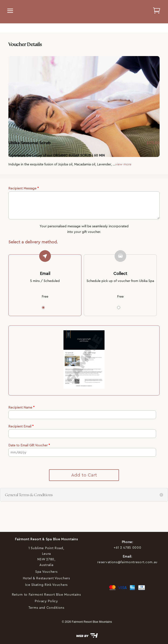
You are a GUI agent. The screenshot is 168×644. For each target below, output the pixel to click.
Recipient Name (21, 407)
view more (123, 164)
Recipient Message (24, 188)
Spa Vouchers (46, 572)
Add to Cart (84, 475)
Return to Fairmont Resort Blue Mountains (46, 594)
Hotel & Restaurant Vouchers (46, 578)
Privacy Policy (46, 601)
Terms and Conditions (46, 608)
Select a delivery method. (33, 242)
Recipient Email (21, 426)
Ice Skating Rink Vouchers (47, 585)
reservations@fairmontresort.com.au (127, 562)
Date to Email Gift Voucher (29, 445)
